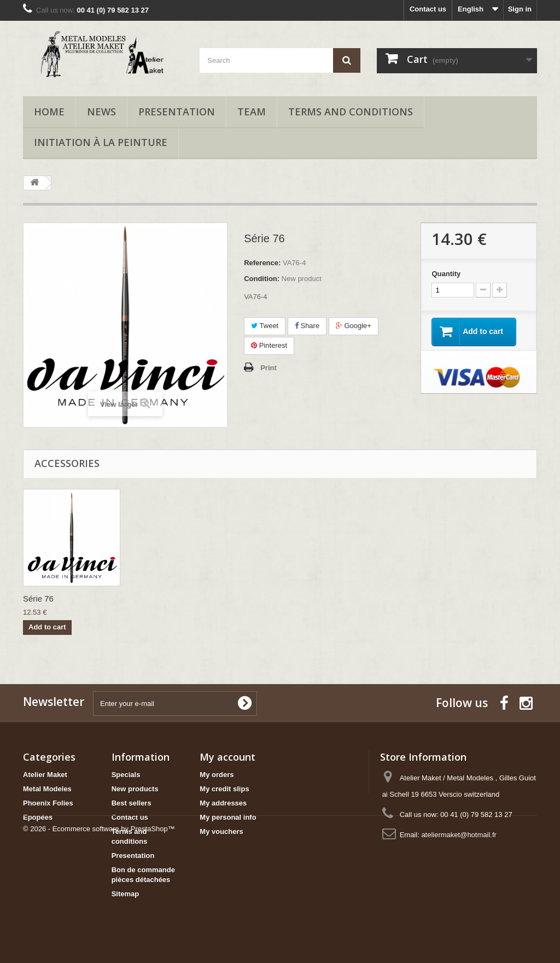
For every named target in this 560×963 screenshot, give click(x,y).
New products (135, 789)
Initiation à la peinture (101, 142)
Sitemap (126, 894)
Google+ (354, 326)
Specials (126, 775)
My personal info (228, 817)
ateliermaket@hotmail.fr (459, 835)
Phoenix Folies (48, 803)
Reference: (262, 263)
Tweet (265, 326)
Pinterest (269, 345)
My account (227, 757)
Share (307, 326)
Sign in (520, 9)
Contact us (428, 9)
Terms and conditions (351, 112)
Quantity (446, 274)
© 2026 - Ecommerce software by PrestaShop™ (99, 933)
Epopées (38, 817)
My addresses (223, 803)
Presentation (177, 112)
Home (49, 112)
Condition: (262, 279)
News (101, 112)
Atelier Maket (45, 775)
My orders (217, 775)
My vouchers (221, 831)
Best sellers (132, 803)
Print (269, 368)
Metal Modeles (47, 789)
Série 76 (38, 599)
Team (252, 112)
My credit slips (224, 789)
